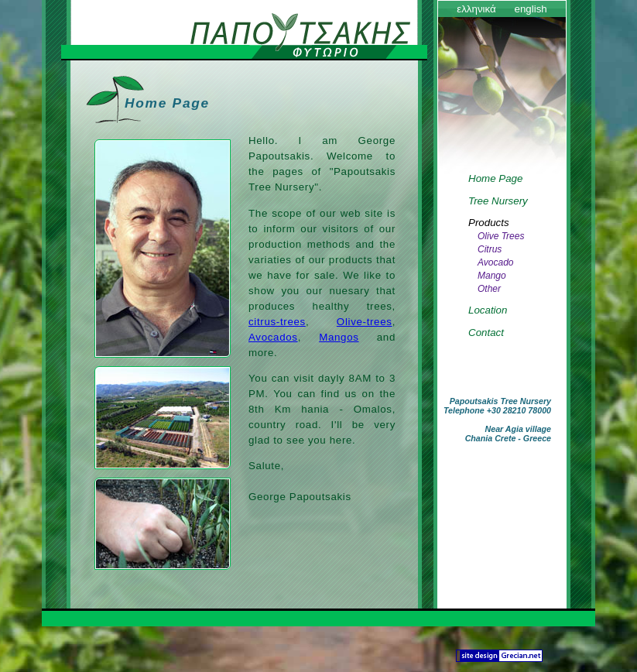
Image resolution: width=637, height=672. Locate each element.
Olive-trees (365, 322)
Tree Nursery (498, 201)
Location (488, 310)
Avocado (495, 262)
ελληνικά (476, 9)
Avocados (273, 337)
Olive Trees (501, 236)
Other (489, 289)
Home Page (495, 178)
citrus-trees (277, 322)
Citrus (490, 249)
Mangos (339, 337)
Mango (492, 276)
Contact (486, 333)
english (530, 9)
